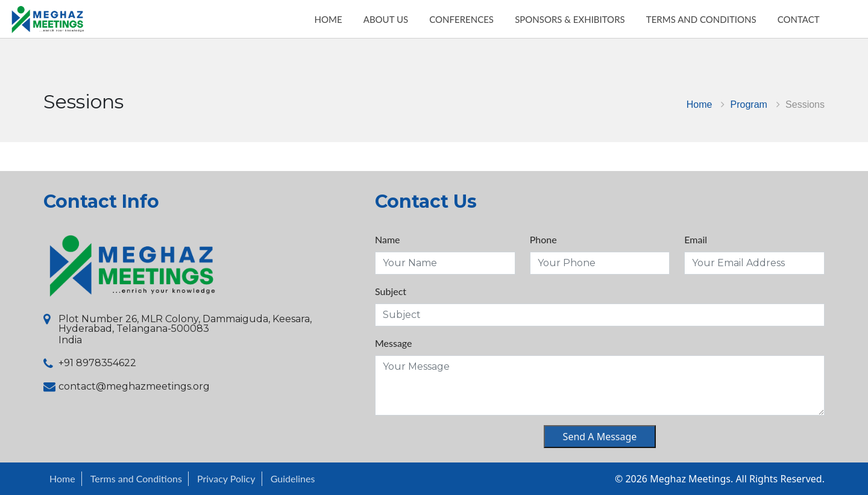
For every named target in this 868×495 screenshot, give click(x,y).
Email (696, 239)
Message (394, 343)
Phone (543, 239)
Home (700, 104)
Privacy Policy (226, 478)
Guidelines (293, 478)
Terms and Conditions (136, 478)
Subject (391, 291)
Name (388, 239)
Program (749, 104)
